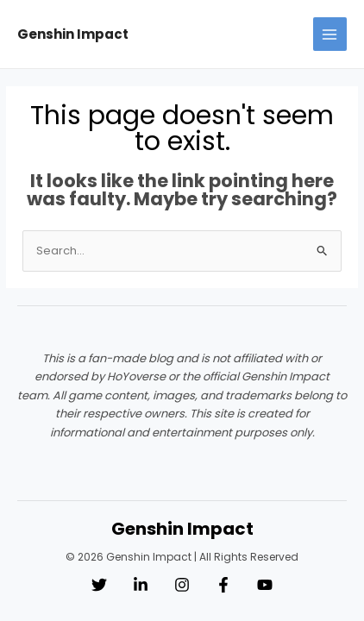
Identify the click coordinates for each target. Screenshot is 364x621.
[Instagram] (182, 585)
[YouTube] (265, 585)
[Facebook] (223, 585)
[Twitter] (99, 585)
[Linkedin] (141, 585)
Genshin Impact (73, 34)
